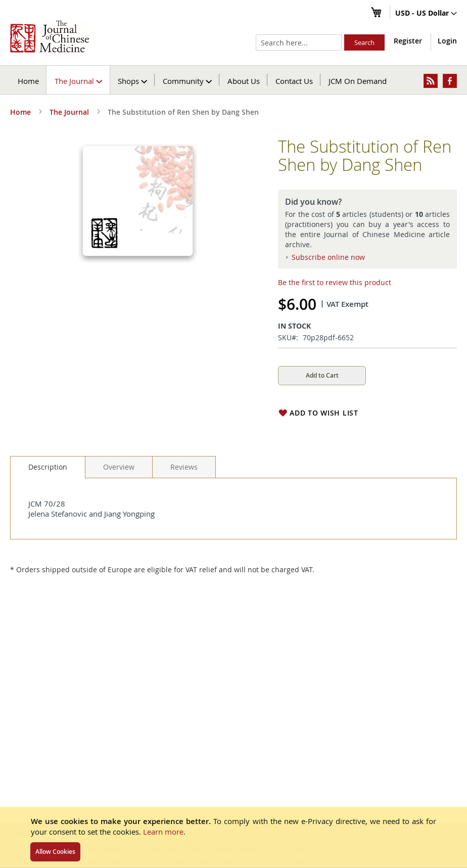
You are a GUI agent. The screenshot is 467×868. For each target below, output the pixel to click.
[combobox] (299, 42)
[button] (426, 14)
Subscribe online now (328, 257)
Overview (119, 467)
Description (48, 467)
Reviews (184, 467)
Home (28, 81)
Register (408, 41)
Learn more (163, 832)
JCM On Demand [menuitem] (358, 81)
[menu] (233, 80)
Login (447, 41)
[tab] (48, 467)
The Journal (69, 112)
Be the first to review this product (335, 282)
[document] (233, 837)
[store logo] (50, 36)
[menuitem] (79, 80)
